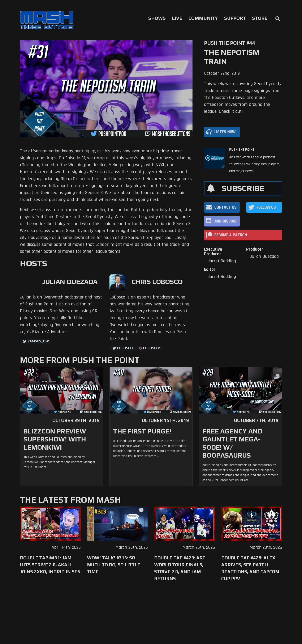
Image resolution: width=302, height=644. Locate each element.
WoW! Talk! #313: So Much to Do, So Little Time (114, 565)
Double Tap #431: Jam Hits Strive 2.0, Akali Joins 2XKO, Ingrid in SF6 (50, 565)
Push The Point (242, 150)
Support (235, 18)
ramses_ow (38, 341)
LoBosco (125, 348)
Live (177, 18)
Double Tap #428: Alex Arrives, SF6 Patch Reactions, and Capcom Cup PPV (250, 568)
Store (260, 18)
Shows (157, 18)
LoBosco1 (152, 348)
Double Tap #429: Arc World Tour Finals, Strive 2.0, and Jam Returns (180, 568)
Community (203, 18)
